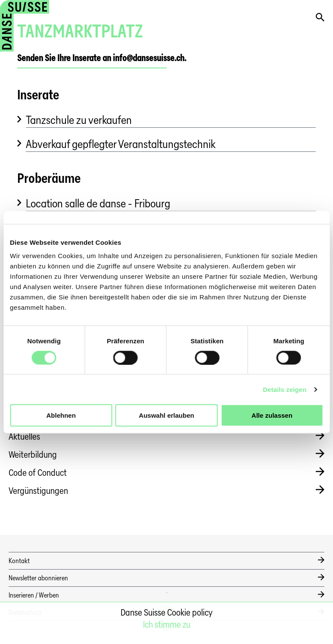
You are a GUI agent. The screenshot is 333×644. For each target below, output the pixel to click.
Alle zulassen (272, 415)
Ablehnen (61, 415)
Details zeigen (285, 389)
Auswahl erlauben (166, 415)
